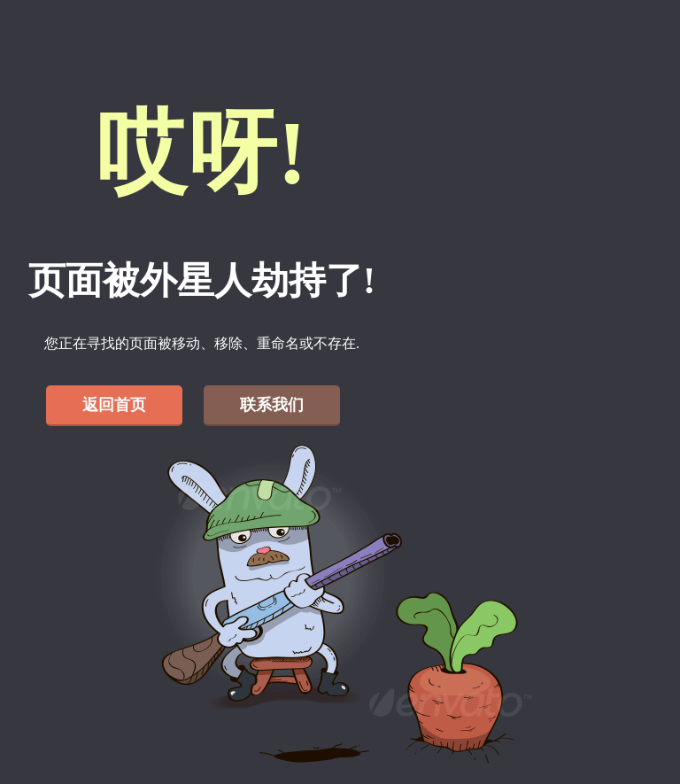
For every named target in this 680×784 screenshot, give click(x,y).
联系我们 (272, 405)
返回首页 (114, 405)
